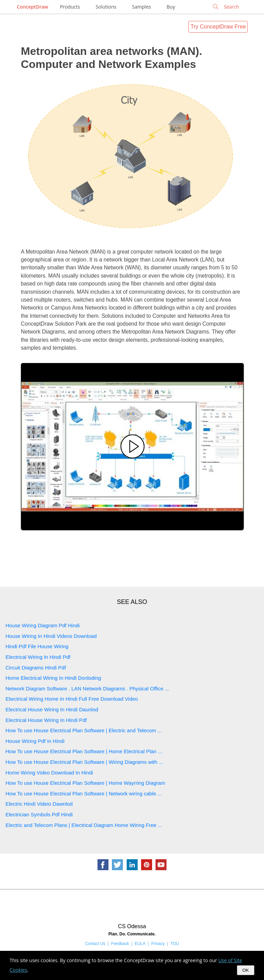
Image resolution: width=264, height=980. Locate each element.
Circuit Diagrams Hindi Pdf (36, 668)
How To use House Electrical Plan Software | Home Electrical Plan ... (84, 751)
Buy (171, 7)
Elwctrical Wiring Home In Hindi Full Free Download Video (72, 699)
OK (246, 970)
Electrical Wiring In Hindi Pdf (38, 657)
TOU (175, 944)
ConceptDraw (32, 7)
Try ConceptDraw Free (218, 27)
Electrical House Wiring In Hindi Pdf (46, 720)
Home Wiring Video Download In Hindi (49, 773)
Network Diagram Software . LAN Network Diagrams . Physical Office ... (87, 689)
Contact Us (95, 944)
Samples (142, 7)
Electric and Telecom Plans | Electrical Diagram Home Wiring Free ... (84, 825)
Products (70, 7)
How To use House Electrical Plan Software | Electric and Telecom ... (84, 730)
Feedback (120, 944)
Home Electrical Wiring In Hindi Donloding (53, 678)
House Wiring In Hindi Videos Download (51, 636)
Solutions (106, 7)
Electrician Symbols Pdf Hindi (39, 814)
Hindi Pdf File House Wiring (37, 646)
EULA (140, 944)
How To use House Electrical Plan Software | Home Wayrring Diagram (85, 783)
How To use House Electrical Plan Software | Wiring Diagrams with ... (84, 762)
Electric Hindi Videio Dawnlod (39, 804)
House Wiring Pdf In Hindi (35, 741)
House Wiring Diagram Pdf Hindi (43, 625)
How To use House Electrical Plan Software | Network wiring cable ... (84, 794)
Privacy (158, 944)
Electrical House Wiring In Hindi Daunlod (52, 709)
